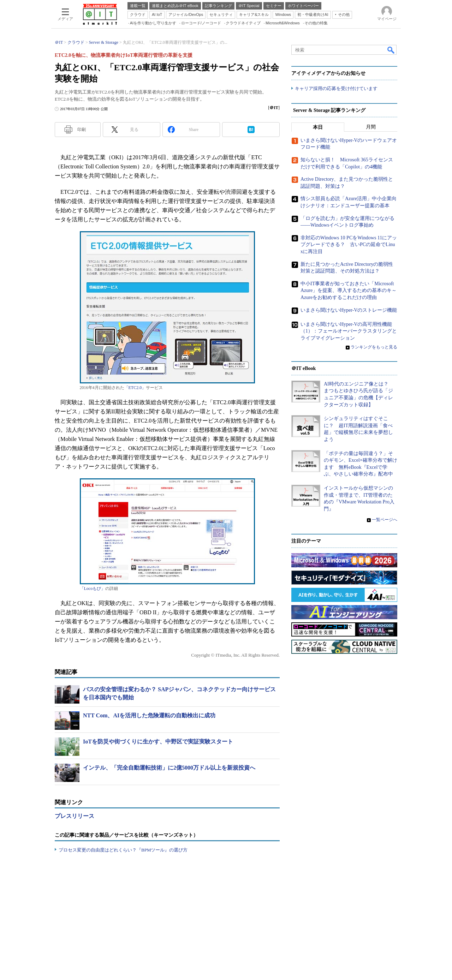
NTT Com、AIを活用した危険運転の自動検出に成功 (149, 715)
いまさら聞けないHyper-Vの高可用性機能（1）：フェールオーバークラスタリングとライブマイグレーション (349, 331)
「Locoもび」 (93, 588)
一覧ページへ (385, 520)
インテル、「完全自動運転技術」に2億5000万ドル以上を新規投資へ (169, 768)
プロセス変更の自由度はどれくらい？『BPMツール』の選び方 (123, 850)
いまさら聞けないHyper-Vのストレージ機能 (349, 310)
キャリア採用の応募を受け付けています (336, 88)
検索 (391, 50)
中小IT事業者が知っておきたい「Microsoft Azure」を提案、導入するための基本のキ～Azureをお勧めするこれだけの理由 (349, 291)
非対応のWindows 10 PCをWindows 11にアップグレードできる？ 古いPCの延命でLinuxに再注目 (349, 245)
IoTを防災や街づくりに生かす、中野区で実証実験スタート (158, 742)
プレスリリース (75, 816)
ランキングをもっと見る (374, 347)
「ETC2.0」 (135, 388)
